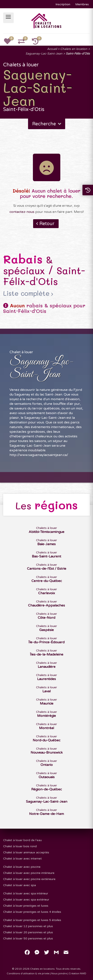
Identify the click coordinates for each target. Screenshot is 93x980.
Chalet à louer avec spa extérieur (26, 900)
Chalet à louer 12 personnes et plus (28, 926)
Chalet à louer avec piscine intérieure (29, 873)
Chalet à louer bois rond (20, 846)
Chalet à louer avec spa (20, 885)
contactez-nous (22, 212)
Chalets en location (74, 49)
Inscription (63, 4)
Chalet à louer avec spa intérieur (26, 893)
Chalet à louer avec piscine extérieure (29, 879)
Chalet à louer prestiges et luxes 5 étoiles (32, 920)
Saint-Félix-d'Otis (78, 54)
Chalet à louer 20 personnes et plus (28, 932)
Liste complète (26, 293)
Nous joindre (59, 973)
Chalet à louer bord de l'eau (22, 840)
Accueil (52, 49)
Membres (82, 4)
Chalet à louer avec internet (22, 859)
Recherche (47, 124)
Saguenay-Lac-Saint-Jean (44, 54)
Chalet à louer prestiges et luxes (26, 906)
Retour (47, 224)
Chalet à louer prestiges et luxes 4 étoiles (32, 912)
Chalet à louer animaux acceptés (26, 852)
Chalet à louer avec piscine (22, 867)
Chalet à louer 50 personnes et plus (28, 938)
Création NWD (77, 973)
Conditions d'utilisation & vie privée (28, 973)
